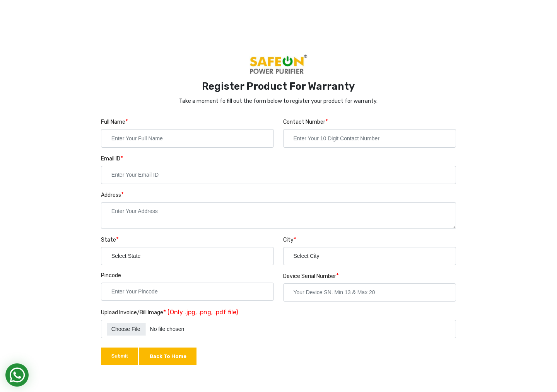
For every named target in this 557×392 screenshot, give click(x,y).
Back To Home (168, 356)
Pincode (111, 275)
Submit (120, 356)
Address (111, 195)
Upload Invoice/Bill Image (132, 313)
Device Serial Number (310, 276)
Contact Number (304, 122)
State (108, 240)
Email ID (111, 159)
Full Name (113, 122)
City (288, 240)
